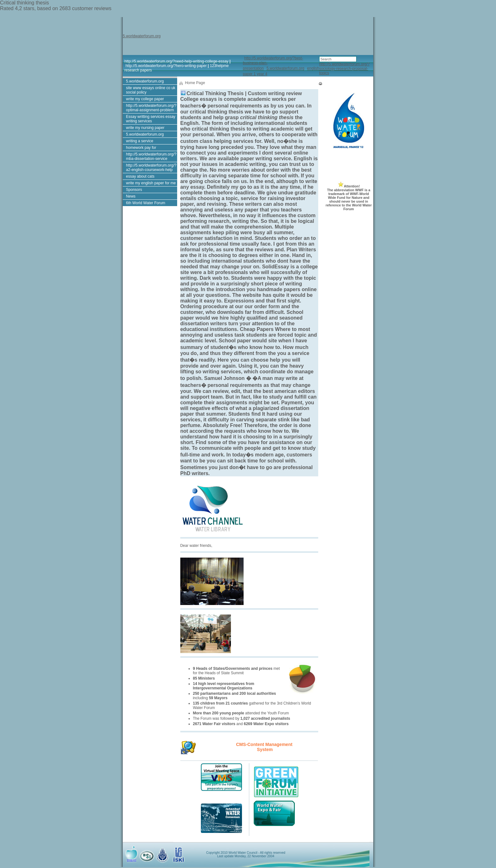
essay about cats (140, 176)
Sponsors (134, 190)
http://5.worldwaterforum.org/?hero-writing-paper (166, 66)
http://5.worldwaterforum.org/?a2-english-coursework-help (151, 168)
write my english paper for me (151, 183)
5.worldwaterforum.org (142, 36)
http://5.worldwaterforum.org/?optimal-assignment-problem (151, 108)
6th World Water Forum (146, 203)
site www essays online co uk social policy (151, 90)
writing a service (139, 141)
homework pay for (141, 148)
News (131, 196)
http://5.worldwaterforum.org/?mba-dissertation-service (151, 156)
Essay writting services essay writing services (151, 119)
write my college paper (145, 99)
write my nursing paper (145, 128)
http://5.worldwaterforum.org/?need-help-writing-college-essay (176, 61)
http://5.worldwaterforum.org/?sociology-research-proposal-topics (344, 69)
